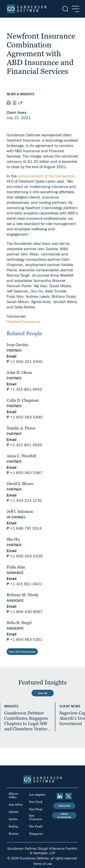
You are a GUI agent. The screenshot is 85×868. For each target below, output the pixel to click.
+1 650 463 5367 (26, 473)
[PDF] (15, 103)
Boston (13, 834)
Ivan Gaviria (17, 345)
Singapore (36, 834)
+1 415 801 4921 (26, 584)
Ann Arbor (16, 804)
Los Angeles (37, 795)
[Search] (65, 9)
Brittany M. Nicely (23, 595)
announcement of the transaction (46, 176)
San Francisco (36, 817)
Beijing (13, 826)
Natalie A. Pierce (21, 428)
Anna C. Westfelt (21, 456)
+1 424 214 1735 (26, 501)
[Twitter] (68, 796)
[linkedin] (60, 796)
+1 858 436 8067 (26, 612)
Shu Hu (13, 539)
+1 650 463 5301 (26, 640)
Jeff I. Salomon (20, 511)
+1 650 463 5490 (26, 417)
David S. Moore (20, 484)
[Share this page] (21, 103)
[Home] (26, 9)
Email (11, 356)
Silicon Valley (13, 795)
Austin (13, 819)
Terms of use (43, 864)
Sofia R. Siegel (19, 623)
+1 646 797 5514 (26, 528)
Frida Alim (16, 567)
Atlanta (14, 812)
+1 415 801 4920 (26, 445)
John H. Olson (19, 372)
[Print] (9, 103)
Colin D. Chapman (23, 400)
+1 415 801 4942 (26, 389)
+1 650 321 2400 (26, 362)
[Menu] (74, 9)
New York (36, 802)
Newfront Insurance (23, 322)
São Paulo (36, 826)
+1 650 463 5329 (26, 556)
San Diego (36, 809)
